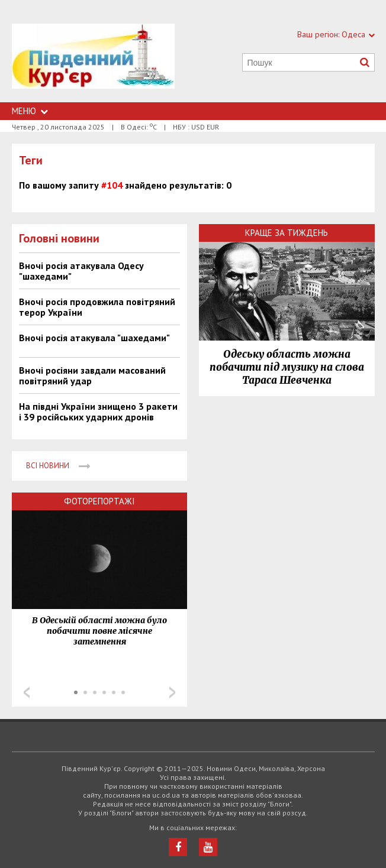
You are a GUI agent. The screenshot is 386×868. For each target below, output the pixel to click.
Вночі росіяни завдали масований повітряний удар (92, 375)
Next (172, 692)
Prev (27, 692)
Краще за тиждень (287, 233)
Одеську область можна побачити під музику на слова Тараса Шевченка (287, 367)
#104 (112, 185)
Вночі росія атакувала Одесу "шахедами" (81, 271)
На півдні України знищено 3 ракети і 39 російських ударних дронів (98, 412)
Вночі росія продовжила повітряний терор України (97, 307)
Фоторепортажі (99, 501)
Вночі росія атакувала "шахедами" (94, 338)
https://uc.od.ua (94, 63)
